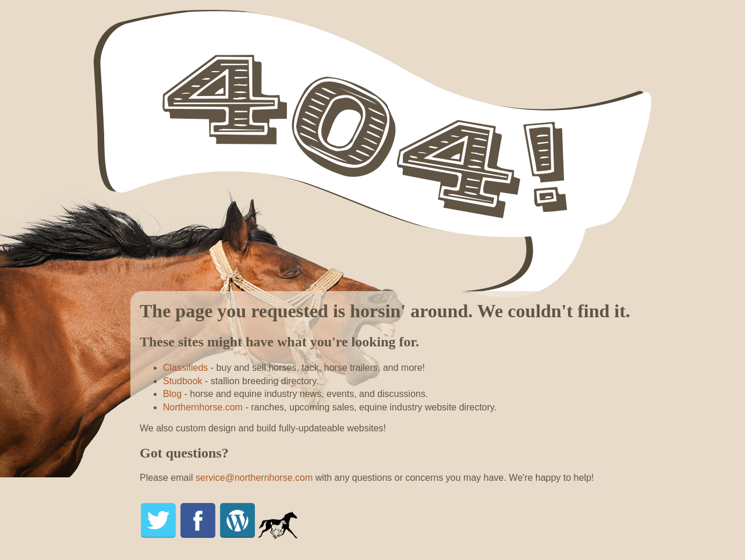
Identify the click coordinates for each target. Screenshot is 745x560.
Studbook (183, 381)
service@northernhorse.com (254, 478)
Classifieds (185, 368)
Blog (172, 394)
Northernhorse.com (203, 407)
